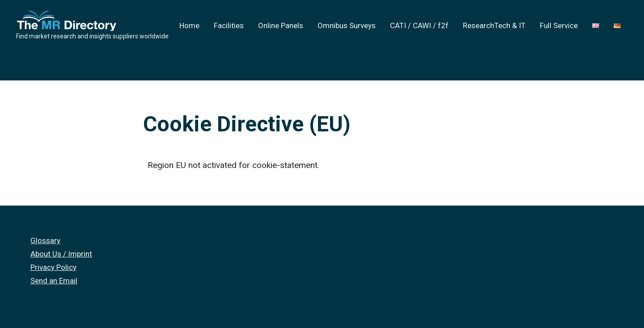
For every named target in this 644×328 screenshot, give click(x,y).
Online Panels (281, 25)
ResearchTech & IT (494, 25)
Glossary (45, 240)
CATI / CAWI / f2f (419, 25)
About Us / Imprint (61, 254)
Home (189, 25)
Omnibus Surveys (347, 25)
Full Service (559, 25)
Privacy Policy (53, 267)
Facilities (229, 25)
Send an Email (54, 281)
